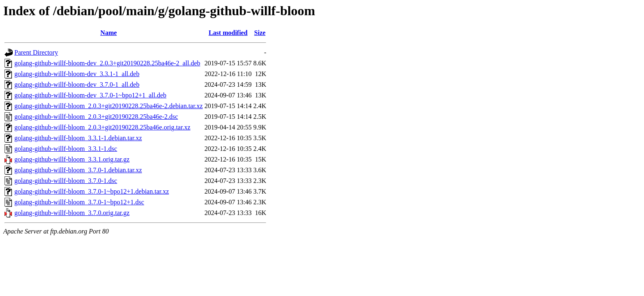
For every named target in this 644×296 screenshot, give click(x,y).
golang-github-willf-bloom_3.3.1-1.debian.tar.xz (78, 138)
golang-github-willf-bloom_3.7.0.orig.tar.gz (72, 213)
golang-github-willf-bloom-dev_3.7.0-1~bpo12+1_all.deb (90, 95)
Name (108, 33)
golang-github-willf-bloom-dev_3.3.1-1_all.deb (77, 74)
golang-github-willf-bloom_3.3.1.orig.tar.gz (72, 159)
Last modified (228, 33)
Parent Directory (36, 52)
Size (260, 33)
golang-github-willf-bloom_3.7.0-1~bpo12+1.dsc (79, 202)
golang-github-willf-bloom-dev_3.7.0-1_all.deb (77, 84)
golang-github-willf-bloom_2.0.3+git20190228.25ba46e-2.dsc (96, 117)
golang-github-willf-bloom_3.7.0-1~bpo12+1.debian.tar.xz (92, 191)
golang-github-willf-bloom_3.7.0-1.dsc (66, 181)
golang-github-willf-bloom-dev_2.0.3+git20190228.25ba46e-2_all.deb (107, 63)
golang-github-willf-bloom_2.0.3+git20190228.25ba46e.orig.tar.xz (102, 127)
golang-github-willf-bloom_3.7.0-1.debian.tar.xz (78, 170)
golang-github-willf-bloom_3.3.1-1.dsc (66, 149)
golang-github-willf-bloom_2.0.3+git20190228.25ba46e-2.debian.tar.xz (109, 106)
